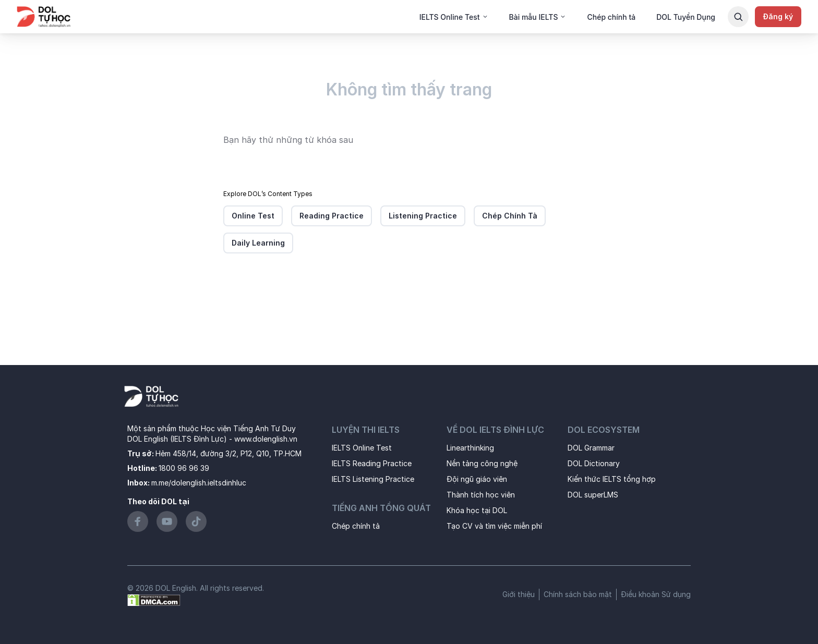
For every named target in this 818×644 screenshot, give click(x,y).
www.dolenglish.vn (266, 439)
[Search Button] (738, 17)
